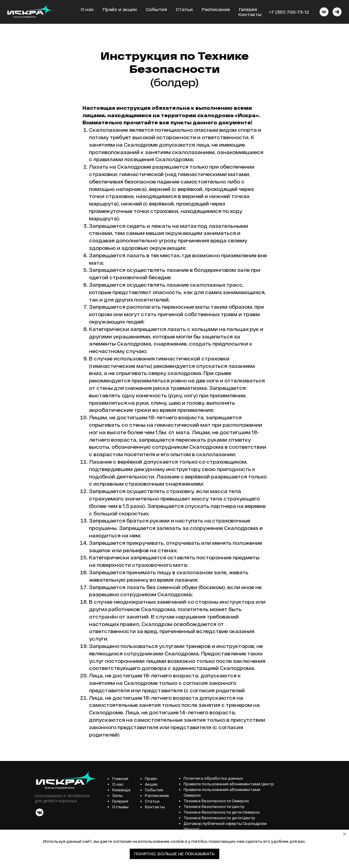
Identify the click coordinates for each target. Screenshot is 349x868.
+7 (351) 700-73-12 (289, 12)
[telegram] (337, 12)
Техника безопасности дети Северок (222, 812)
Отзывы (120, 807)
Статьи (184, 9)
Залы (117, 795)
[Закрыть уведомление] (345, 834)
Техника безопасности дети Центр (219, 818)
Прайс (151, 778)
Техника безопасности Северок (216, 801)
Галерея (248, 9)
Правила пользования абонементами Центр (229, 784)
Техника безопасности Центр (214, 806)
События (156, 9)
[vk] (324, 12)
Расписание (216, 9)
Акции (151, 784)
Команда (121, 790)
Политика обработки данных (213, 778)
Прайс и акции (120, 9)
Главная (120, 778)
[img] (40, 812)
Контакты (250, 14)
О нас (87, 9)
